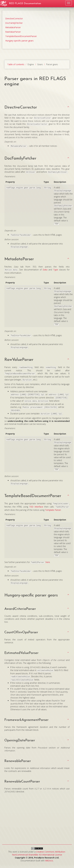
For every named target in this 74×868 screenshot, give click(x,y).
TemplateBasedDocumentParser (21, 36)
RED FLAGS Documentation (25, 3)
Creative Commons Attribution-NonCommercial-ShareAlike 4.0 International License (39, 853)
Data (45, 270)
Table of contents (16, 64)
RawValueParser (13, 32)
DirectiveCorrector (14, 19)
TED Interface (36, 507)
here (48, 562)
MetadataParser (13, 27)
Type (56, 270)
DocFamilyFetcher (14, 23)
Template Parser (53, 510)
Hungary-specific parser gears (19, 41)
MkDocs (49, 861)
